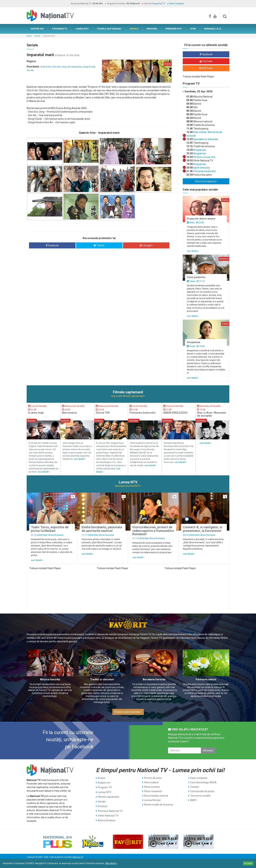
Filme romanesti (153, 791)
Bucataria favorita (154, 679)
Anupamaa (199, 150)
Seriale (37, 36)
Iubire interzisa (201, 168)
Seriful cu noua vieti (204, 157)
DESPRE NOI (37, 29)
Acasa (29, 36)
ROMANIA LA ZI (213, 29)
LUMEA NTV (82, 29)
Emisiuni (102, 805)
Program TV (105, 787)
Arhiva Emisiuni (106, 818)
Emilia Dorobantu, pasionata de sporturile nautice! (102, 529)
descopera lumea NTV (128, 486)
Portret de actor (153, 778)
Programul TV (158, 4)
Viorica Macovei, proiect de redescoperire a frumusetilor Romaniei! (153, 531)
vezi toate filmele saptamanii (128, 396)
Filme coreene (152, 787)
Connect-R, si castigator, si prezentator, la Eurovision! (203, 529)
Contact (195, 787)
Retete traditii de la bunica (159, 805)
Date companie (177, 4)
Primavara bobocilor (204, 171)
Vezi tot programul (206, 181)
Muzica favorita (50, 679)
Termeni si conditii (200, 796)
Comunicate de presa (202, 791)
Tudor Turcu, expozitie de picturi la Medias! (50, 529)
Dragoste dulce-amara (201, 219)
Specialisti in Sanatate (205, 139)
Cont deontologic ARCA (203, 782)
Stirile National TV (108, 813)
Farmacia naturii (206, 679)
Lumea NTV (104, 791)
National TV (78, 857)
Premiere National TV (110, 809)
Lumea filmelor (152, 800)
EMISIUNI (152, 29)
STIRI (193, 29)
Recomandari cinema (156, 796)
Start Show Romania (53, 535)
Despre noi (104, 782)
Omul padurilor (196, 277)
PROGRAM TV (60, 29)
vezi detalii (193, 251)
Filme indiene (151, 782)
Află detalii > (111, 863)
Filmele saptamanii (108, 796)
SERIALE (134, 29)
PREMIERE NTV (174, 29)
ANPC (194, 800)
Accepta (248, 863)
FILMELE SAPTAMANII (109, 29)
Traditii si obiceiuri (102, 679)
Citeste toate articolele (128, 712)
